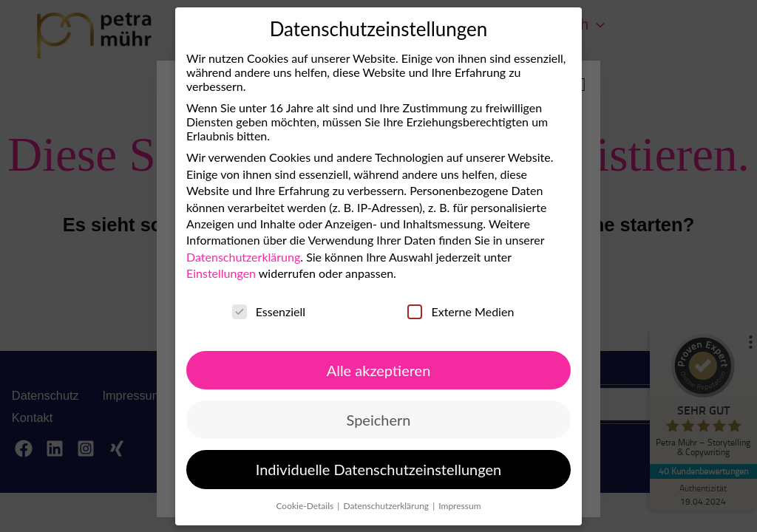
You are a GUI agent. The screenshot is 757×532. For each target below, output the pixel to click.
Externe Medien (461, 311)
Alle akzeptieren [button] (379, 369)
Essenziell (269, 311)
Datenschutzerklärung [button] (387, 505)
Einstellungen (221, 273)
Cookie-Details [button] (306, 505)
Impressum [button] (459, 505)
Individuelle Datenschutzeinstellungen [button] (378, 469)
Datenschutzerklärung (243, 257)
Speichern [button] (379, 420)
